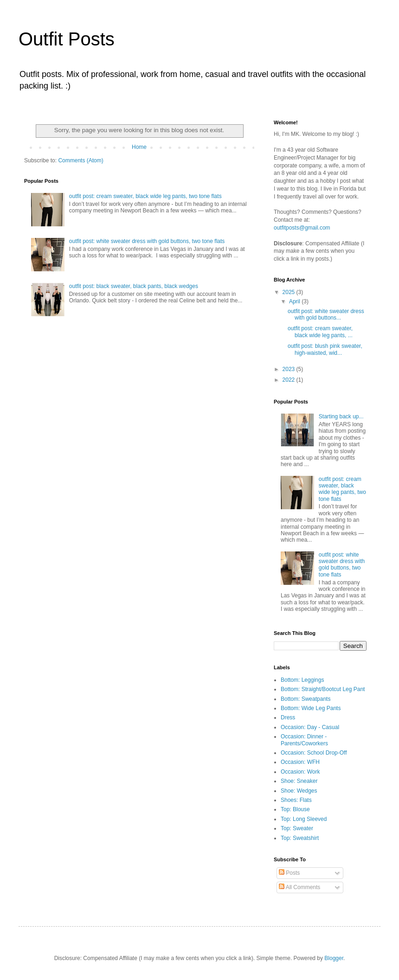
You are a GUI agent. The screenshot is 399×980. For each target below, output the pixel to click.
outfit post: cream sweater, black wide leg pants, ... (320, 332)
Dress (288, 717)
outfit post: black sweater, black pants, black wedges (134, 286)
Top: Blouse (295, 809)
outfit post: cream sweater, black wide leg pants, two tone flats (145, 196)
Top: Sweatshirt (300, 838)
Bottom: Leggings (302, 680)
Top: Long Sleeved (304, 819)
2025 (290, 292)
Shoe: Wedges (299, 791)
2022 (290, 380)
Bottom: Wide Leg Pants (311, 708)
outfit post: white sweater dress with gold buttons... (326, 314)
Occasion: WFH (300, 762)
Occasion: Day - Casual (310, 727)
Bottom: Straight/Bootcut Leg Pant (323, 689)
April (295, 301)
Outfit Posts (67, 39)
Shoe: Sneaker (299, 781)
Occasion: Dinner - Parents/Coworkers (304, 740)
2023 (290, 369)
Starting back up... (341, 416)
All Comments (299, 887)
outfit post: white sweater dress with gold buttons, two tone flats (147, 241)
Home (139, 147)
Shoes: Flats (296, 800)
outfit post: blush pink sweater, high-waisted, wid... (325, 349)
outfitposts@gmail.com (302, 228)
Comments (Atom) (80, 160)
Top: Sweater (297, 828)
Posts (289, 873)
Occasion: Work (300, 772)
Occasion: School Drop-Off (314, 753)
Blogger (334, 958)
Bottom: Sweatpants (306, 699)
